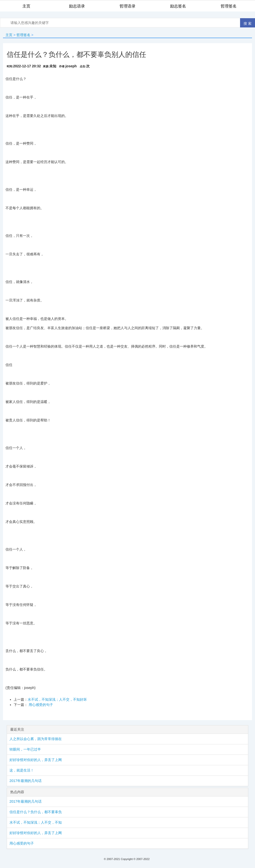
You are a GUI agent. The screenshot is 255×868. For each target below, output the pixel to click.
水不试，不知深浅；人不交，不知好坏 (57, 699)
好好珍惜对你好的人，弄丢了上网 (36, 760)
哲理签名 (23, 35)
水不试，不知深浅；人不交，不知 (36, 822)
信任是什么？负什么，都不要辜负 (36, 812)
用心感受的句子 (40, 705)
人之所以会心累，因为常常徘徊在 (36, 739)
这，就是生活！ (22, 770)
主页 (9, 35)
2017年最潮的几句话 (26, 781)
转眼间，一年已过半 (25, 749)
